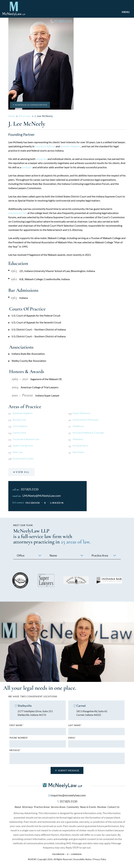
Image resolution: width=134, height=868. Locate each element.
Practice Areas (42, 807)
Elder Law (18, 452)
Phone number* (19, 738)
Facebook (33, 503)
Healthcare (78, 426)
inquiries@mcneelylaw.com (68, 796)
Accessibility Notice (82, 860)
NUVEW (32, 860)
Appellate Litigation (23, 413)
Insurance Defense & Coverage (88, 433)
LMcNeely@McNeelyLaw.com (42, 496)
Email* (72, 738)
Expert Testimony (81, 413)
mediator (27, 167)
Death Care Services (23, 446)
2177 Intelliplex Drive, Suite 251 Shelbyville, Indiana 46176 (35, 713)
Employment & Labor (23, 458)
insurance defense (45, 146)
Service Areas (58, 807)
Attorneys (28, 807)
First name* (16, 726)
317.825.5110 (63, 21)
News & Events (88, 807)
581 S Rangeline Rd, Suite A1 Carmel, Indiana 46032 (92, 713)
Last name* (75, 726)
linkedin (57, 503)
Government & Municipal (85, 420)
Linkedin (76, 854)
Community (73, 807)
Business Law (19, 420)
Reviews (102, 807)
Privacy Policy (100, 860)
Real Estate (78, 452)
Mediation (78, 439)
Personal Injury (80, 446)
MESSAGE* (15, 751)
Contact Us (113, 807)
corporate (41, 159)
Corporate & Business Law (26, 439)
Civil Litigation (20, 426)
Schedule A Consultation (31, 105)
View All (23, 472)
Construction (19, 433)
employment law (18, 213)
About (18, 807)
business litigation (71, 146)
